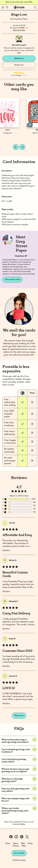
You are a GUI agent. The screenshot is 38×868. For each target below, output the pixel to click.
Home (8, 843)
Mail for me (19, 58)
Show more (19, 715)
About (16, 843)
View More (6, 550)
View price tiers (19, 30)
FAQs (23, 824)
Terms (30, 843)
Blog (24, 846)
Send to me (19, 65)
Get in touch (19, 853)
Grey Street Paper (20, 19)
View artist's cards (12, 280)
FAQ (23, 843)
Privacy (16, 846)
